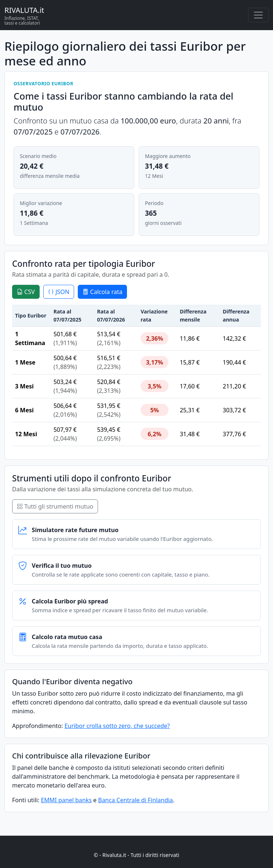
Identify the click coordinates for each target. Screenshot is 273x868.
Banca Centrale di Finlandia (135, 800)
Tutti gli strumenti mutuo (55, 506)
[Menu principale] (258, 15)
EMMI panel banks (66, 800)
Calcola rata (102, 292)
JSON (59, 292)
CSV (26, 292)
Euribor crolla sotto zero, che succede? (117, 726)
